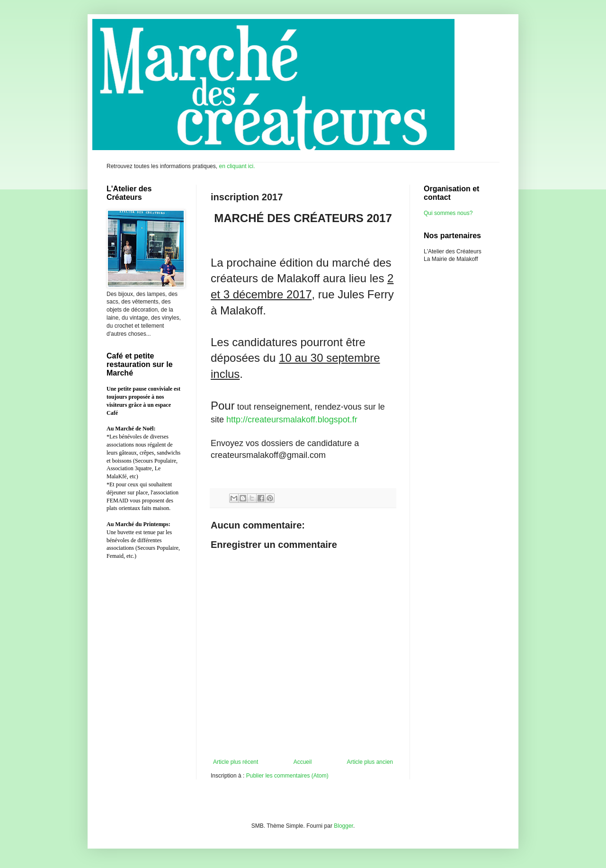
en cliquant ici (235, 166)
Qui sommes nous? (448, 213)
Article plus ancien (370, 762)
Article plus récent (236, 762)
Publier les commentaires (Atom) (287, 776)
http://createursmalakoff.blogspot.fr (292, 420)
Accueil (303, 762)
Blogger (343, 826)
